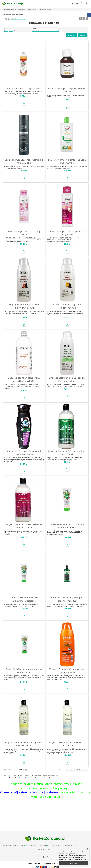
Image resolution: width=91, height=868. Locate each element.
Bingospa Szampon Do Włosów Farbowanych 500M (24, 306)
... (75, 770)
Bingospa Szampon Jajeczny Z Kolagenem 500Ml (67, 306)
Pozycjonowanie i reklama (13, 846)
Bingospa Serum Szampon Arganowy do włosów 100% (24, 744)
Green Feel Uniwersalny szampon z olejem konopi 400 (67, 599)
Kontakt (52, 846)
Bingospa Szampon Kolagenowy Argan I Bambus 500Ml (24, 380)
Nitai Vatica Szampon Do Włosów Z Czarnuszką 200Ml (24, 453)
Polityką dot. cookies (66, 856)
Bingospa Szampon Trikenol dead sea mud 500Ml (67, 453)
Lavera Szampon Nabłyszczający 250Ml (24, 233)
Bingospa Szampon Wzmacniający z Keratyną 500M (67, 671)
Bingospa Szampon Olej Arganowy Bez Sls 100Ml (67, 90)
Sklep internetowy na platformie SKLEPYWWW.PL (46, 863)
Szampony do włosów (45, 10)
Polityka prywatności (66, 846)
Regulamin (43, 846)
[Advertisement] (45, 818)
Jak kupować (31, 846)
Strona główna (6, 10)
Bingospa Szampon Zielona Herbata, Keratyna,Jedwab (67, 380)
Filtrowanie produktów (44, 23)
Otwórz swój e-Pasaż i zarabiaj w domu (29, 792)
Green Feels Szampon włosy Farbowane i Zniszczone (24, 599)
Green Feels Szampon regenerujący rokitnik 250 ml (24, 671)
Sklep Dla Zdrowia (45, 850)
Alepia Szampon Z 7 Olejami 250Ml (24, 88)
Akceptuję (74, 863)
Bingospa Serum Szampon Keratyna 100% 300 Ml (67, 744)
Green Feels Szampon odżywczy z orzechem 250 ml (67, 526)
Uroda (14, 10)
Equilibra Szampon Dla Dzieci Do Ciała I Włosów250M (67, 162)
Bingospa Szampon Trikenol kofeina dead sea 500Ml (24, 526)
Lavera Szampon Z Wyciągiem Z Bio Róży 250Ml (67, 233)
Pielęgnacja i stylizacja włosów (27, 10)
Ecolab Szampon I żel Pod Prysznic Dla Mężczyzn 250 (24, 162)
